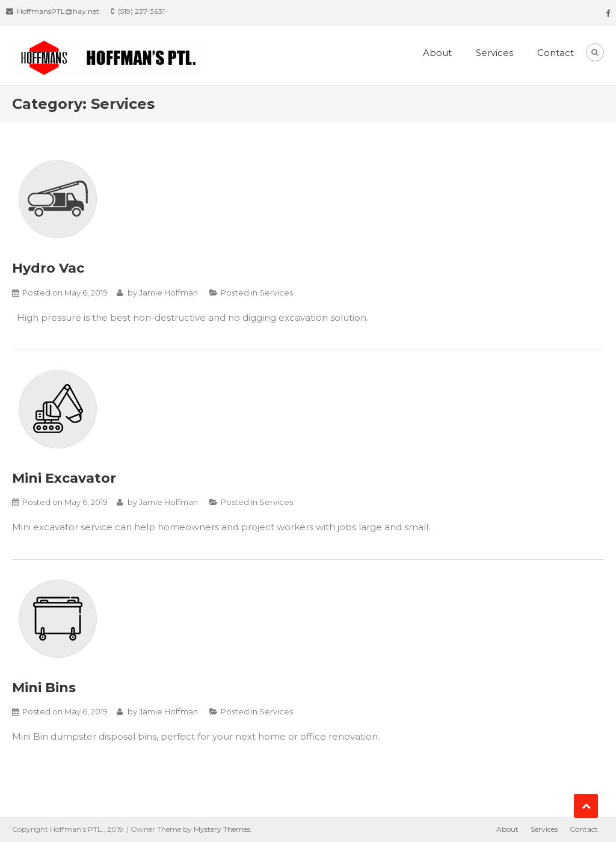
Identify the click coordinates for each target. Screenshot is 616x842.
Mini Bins (44, 688)
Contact (556, 53)
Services (494, 53)
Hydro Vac (48, 268)
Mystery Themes (222, 829)
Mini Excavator (64, 478)
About (437, 53)
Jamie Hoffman (168, 293)
